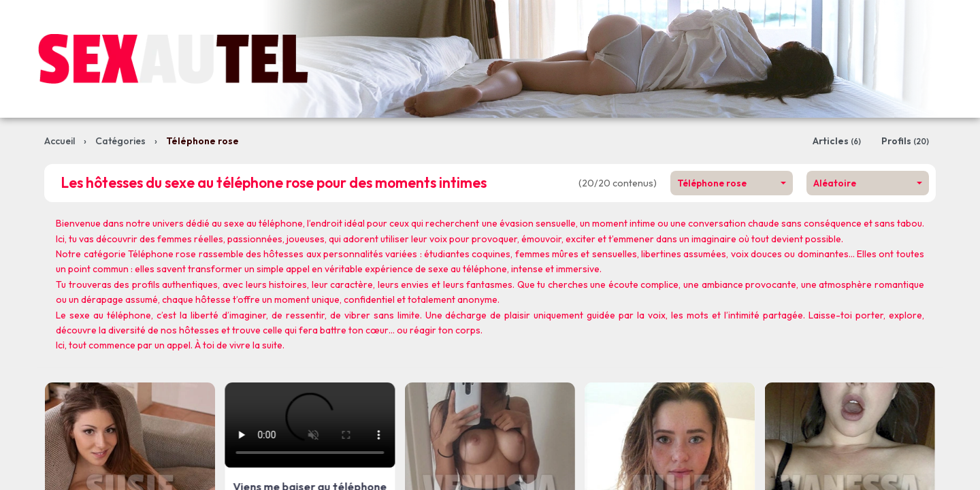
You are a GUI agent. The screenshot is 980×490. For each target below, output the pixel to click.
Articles (837, 141)
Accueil (60, 141)
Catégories (120, 141)
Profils (905, 141)
